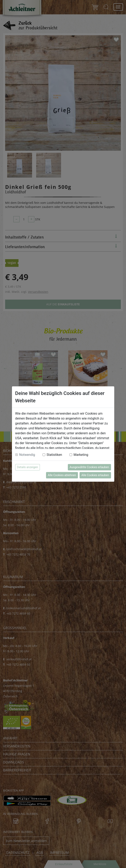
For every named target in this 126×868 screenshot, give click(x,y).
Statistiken (54, 455)
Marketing (81, 455)
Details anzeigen (28, 467)
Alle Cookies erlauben (95, 475)
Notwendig (27, 455)
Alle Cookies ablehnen (62, 475)
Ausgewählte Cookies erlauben (89, 467)
